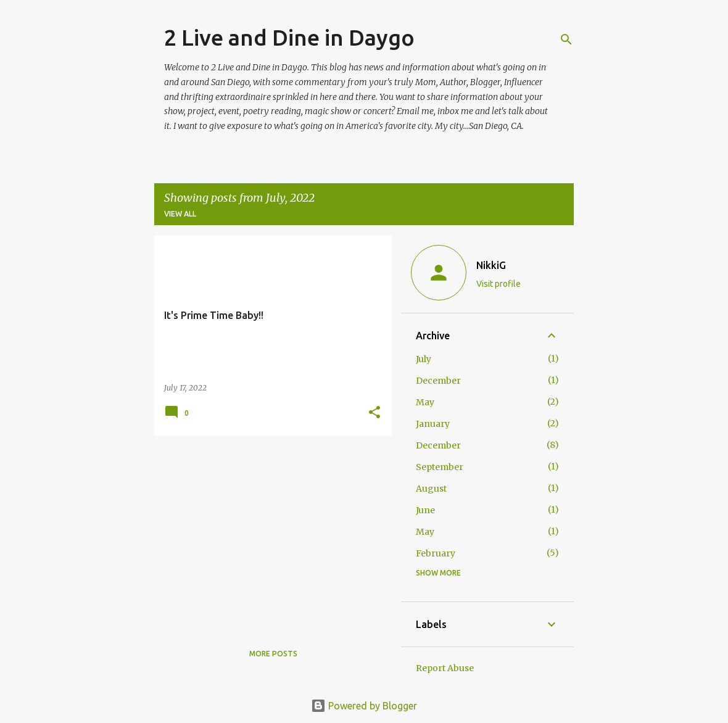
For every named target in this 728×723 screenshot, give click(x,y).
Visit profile (498, 284)
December (438, 381)
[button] (374, 413)
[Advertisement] (268, 532)
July (424, 359)
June (425, 510)
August (431, 489)
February (436, 553)
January (433, 424)
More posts (273, 654)
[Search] (566, 39)
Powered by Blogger (364, 706)
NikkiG (491, 265)
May (425, 402)
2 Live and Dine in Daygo (289, 37)
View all (180, 214)
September (440, 467)
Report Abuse (445, 668)
